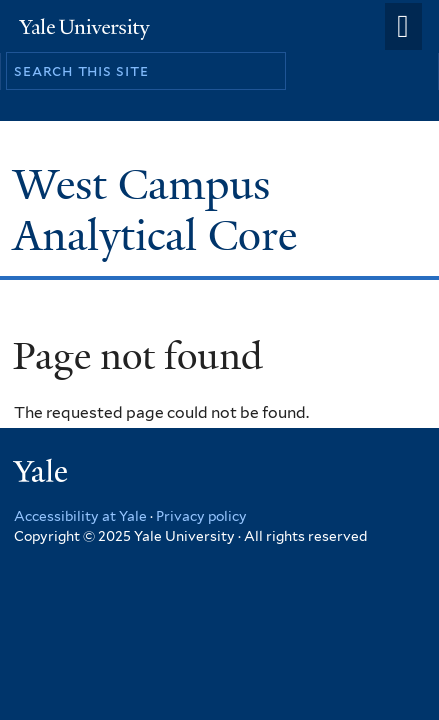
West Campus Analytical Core (160, 209)
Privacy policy (201, 516)
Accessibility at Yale (80, 516)
